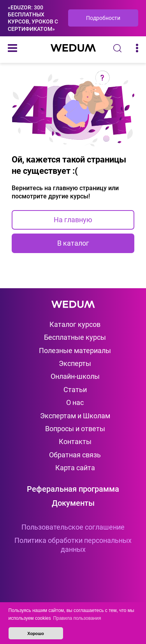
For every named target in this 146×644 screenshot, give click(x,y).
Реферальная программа (73, 489)
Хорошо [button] (35, 633)
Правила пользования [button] (77, 618)
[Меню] (12, 48)
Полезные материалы (75, 351)
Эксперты (75, 363)
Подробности (103, 18)
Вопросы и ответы (75, 429)
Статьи (75, 390)
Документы (73, 503)
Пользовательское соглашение (73, 527)
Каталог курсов (75, 324)
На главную (73, 220)
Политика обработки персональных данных (73, 545)
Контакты (75, 442)
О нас (75, 402)
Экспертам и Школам (75, 416)
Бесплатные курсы (75, 337)
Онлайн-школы (75, 376)
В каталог (73, 243)
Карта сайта (75, 468)
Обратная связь (75, 455)
